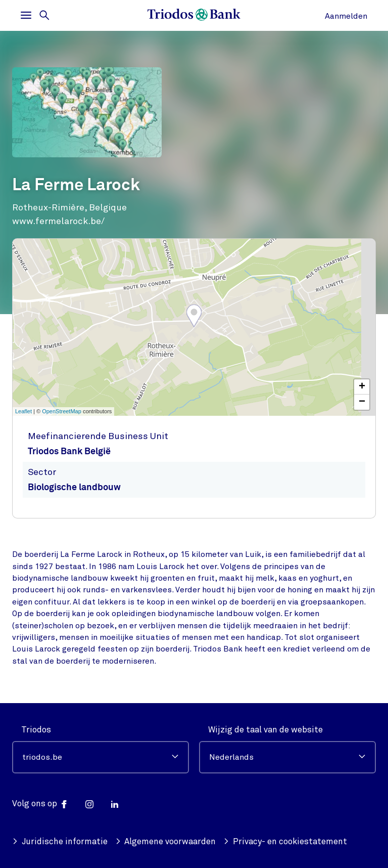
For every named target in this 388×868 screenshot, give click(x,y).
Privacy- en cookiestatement (285, 841)
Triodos (36, 730)
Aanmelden (346, 16)
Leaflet (23, 411)
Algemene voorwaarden (166, 841)
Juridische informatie (60, 841)
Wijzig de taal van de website (265, 730)
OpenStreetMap (62, 411)
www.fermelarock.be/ (58, 221)
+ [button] (362, 387)
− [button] (362, 402)
